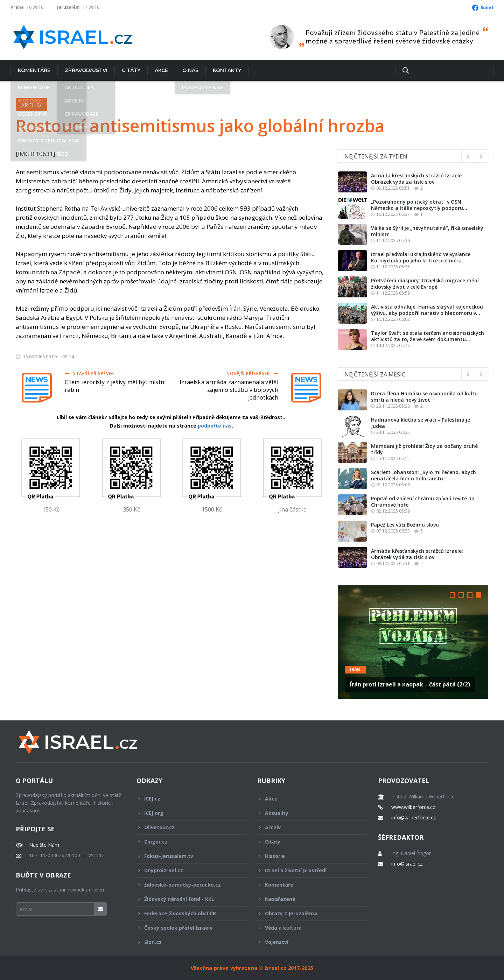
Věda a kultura (308, 928)
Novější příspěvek (252, 373)
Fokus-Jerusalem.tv (187, 856)
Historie (308, 856)
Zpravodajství (86, 70)
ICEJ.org (187, 813)
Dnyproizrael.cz (187, 870)
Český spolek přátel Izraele (187, 928)
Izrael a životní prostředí (308, 870)
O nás (190, 70)
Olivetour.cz (187, 827)
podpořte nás (215, 426)
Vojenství (308, 942)
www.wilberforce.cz (413, 807)
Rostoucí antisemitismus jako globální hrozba (200, 126)
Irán (355, 669)
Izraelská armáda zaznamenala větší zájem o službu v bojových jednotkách (229, 390)
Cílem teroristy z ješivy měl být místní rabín (115, 386)
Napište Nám (44, 845)
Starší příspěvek (89, 373)
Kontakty (227, 70)
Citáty (131, 70)
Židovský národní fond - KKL (187, 899)
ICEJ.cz (187, 799)
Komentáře (34, 70)
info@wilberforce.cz (414, 818)
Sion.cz (187, 942)
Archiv (31, 105)
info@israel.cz (407, 864)
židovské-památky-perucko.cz (187, 885)
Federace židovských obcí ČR (187, 913)
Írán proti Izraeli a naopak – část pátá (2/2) (410, 684)
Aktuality (308, 813)
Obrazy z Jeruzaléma (308, 913)
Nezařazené (308, 899)
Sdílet (487, 8)
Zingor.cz (187, 842)
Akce (161, 70)
